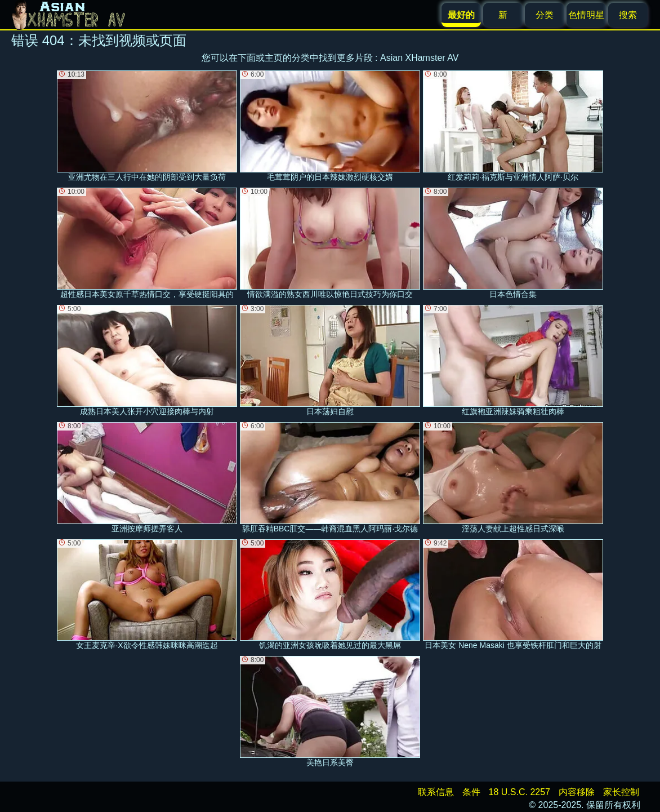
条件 (471, 792)
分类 (545, 15)
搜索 (628, 15)
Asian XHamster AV (419, 58)
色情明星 (586, 15)
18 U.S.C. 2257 (519, 792)
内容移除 (577, 792)
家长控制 (621, 792)
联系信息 (436, 792)
